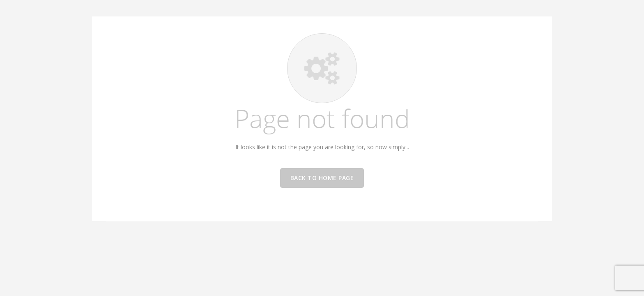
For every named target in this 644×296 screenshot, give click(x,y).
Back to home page (322, 178)
